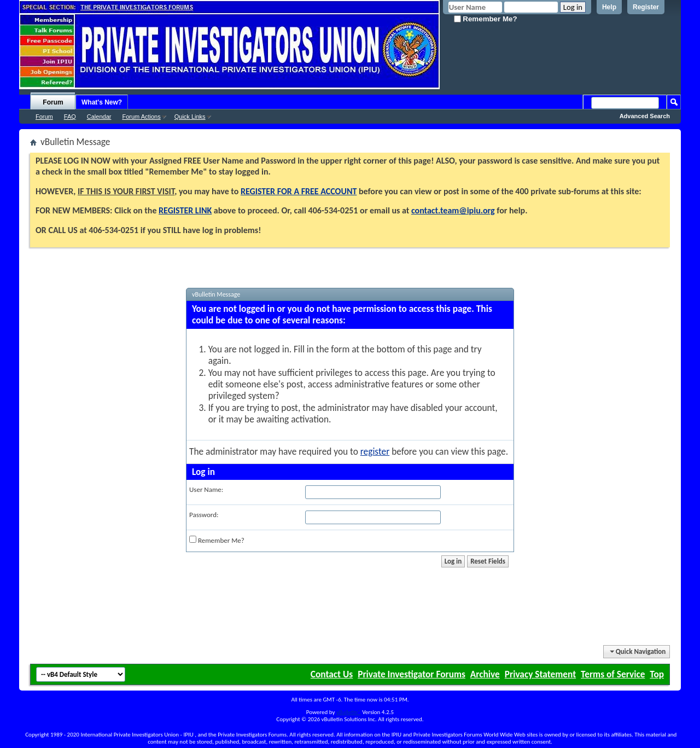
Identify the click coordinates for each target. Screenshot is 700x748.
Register (646, 7)
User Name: (206, 489)
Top (657, 674)
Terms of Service (613, 674)
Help (609, 7)
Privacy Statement (540, 674)
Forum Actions (141, 117)
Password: (204, 515)
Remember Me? (486, 19)
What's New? (102, 102)
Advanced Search (645, 116)
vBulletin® (349, 712)
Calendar (99, 117)
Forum (53, 102)
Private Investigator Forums (412, 674)
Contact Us (332, 674)
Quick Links (190, 117)
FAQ (70, 117)
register (375, 451)
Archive (485, 674)
